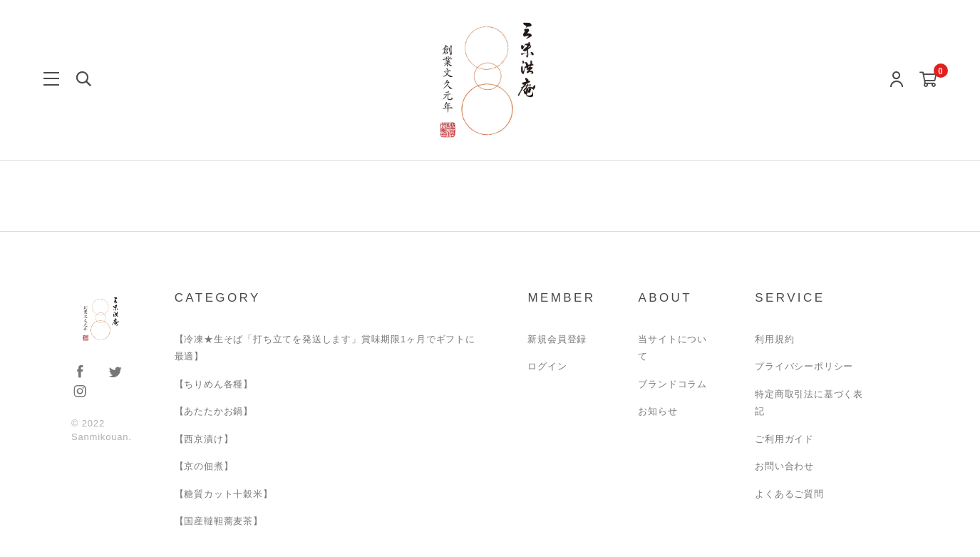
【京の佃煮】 (204, 466)
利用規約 (774, 339)
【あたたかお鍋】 (214, 411)
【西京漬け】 (204, 439)
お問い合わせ (784, 466)
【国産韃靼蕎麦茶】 (219, 521)
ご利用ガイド (784, 439)
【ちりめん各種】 (214, 384)
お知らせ (657, 411)
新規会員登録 (557, 339)
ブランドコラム (672, 384)
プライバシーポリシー (804, 366)
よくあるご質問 (789, 494)
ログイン (547, 366)
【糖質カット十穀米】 (224, 494)
